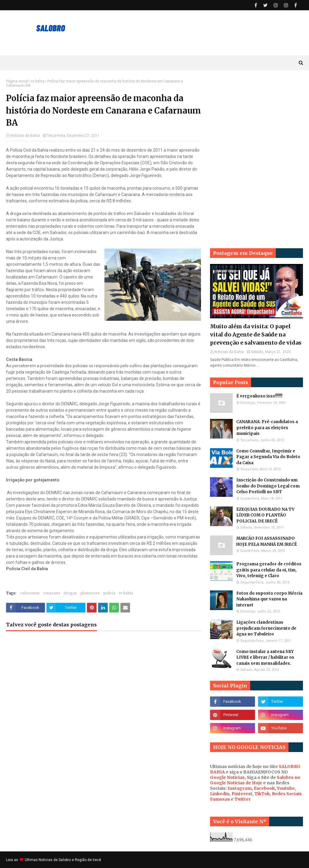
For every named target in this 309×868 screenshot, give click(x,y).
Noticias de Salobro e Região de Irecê (70, 860)
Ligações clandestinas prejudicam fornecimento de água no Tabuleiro (266, 628)
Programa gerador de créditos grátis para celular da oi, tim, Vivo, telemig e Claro (269, 570)
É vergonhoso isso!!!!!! (259, 396)
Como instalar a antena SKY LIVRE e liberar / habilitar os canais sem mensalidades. (265, 657)
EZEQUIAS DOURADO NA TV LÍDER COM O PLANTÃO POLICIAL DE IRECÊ (265, 515)
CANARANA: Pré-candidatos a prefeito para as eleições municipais (267, 428)
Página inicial (17, 81)
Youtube (286, 788)
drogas (70, 593)
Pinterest (242, 794)
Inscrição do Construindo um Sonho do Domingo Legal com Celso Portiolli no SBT (268, 486)
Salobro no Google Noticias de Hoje (255, 780)
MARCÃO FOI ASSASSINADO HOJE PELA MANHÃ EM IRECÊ (267, 541)
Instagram (240, 788)
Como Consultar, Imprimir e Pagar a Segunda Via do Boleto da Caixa (268, 457)
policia (109, 593)
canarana (52, 593)
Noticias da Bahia (25, 136)
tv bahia (38, 81)
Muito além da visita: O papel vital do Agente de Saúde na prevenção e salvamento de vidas (256, 334)
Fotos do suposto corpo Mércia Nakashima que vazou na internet (269, 599)
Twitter (243, 799)
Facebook (264, 788)
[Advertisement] (256, 117)
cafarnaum (30, 593)
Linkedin (220, 794)
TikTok (262, 794)
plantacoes (90, 593)
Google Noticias (227, 777)
